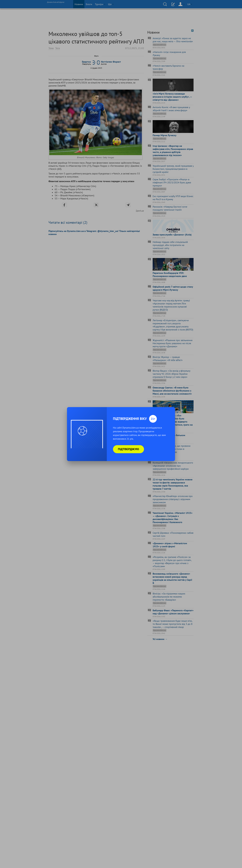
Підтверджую (128, 449)
